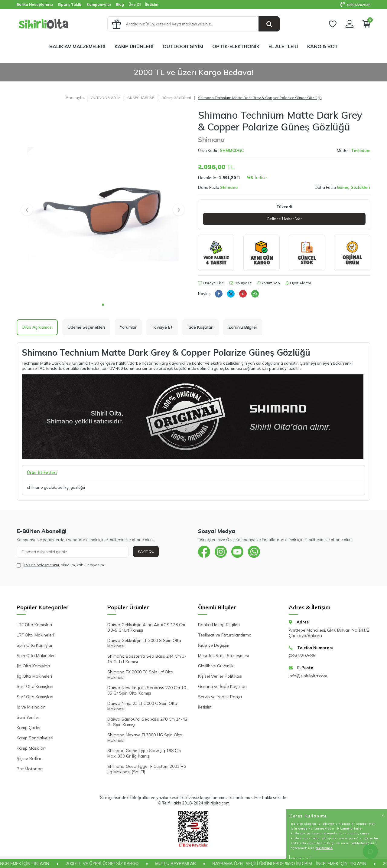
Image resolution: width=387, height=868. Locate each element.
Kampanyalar (99, 4)
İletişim (152, 4)
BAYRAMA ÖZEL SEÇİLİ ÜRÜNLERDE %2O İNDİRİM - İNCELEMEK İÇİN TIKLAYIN (299, 863)
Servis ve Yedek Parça (220, 697)
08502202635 (355, 5)
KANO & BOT (323, 46)
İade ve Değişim (214, 645)
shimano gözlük (41, 487)
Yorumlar (128, 327)
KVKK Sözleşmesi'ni (41, 565)
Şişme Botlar (29, 758)
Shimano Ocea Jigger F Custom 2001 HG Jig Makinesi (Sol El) (147, 769)
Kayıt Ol (146, 551)
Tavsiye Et (241, 283)
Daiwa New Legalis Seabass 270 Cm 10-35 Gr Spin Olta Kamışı (148, 690)
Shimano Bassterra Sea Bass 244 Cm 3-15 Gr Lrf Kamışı (147, 659)
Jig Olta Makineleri (34, 676)
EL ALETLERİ (283, 46)
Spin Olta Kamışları (35, 645)
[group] (103, 204)
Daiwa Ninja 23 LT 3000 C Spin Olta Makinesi (142, 706)
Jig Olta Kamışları (33, 666)
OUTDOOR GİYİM (183, 46)
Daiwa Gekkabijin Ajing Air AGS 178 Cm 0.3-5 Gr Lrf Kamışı (146, 627)
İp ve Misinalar (31, 707)
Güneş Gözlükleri (176, 98)
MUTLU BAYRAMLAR (185, 863)
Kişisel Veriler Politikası (220, 676)
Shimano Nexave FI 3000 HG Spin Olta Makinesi (145, 738)
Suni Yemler (28, 717)
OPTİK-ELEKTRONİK (236, 46)
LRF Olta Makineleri (35, 635)
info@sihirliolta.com (308, 676)
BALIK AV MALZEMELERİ (77, 46)
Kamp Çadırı (28, 728)
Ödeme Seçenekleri (86, 327)
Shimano (211, 140)
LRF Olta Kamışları (34, 625)
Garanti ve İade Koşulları (222, 686)
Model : (354, 150)
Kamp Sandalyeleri (35, 738)
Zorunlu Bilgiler (243, 327)
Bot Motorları (30, 769)
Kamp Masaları (31, 748)
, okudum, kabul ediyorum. (61, 565)
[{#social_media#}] (204, 552)
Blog (120, 4)
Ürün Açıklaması (37, 327)
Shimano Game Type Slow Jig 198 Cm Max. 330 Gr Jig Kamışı (144, 753)
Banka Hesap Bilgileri (219, 625)
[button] (103, 305)
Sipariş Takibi (70, 4)
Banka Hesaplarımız (35, 4)
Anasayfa (75, 97)
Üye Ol (135, 4)
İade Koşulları (200, 327)
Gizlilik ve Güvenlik (216, 666)
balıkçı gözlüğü (71, 487)
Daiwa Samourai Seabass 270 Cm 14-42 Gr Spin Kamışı (147, 722)
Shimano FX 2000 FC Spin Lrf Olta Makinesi (140, 675)
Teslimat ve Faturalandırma (225, 635)
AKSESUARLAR (141, 98)
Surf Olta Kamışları (35, 686)
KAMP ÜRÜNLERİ (134, 46)
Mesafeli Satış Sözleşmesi (223, 656)
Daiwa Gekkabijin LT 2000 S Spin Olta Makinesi (144, 643)
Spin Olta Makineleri (36, 656)
